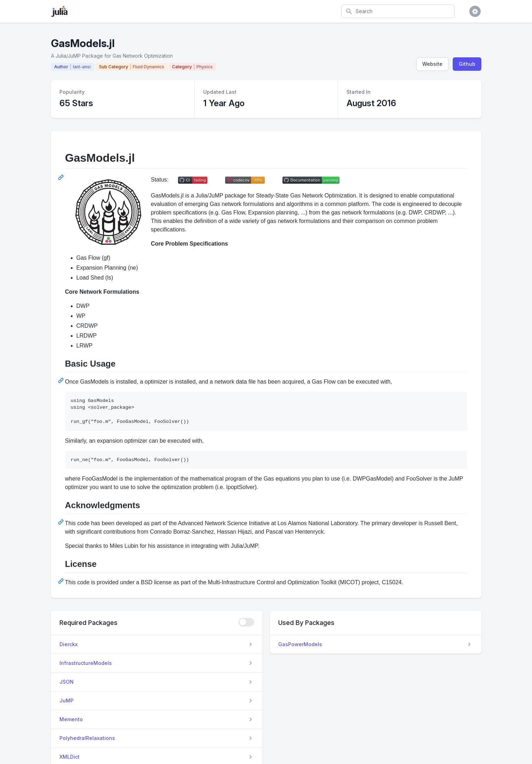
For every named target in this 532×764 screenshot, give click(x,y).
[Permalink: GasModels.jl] (62, 177)
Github (467, 64)
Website (432, 64)
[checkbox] (246, 622)
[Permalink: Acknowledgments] (62, 522)
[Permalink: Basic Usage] (62, 380)
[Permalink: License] (62, 581)
